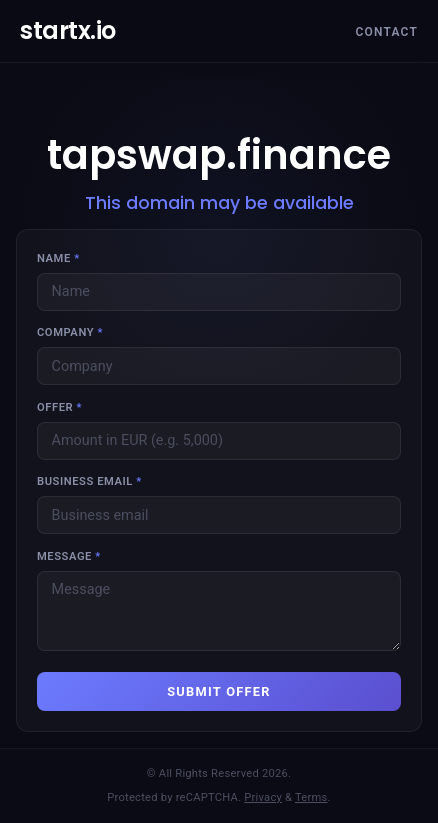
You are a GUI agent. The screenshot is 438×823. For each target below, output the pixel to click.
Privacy (263, 797)
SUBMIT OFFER (219, 691)
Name (58, 258)
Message (69, 556)
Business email (89, 481)
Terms (311, 797)
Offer (59, 407)
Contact (386, 32)
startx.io (68, 30)
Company (70, 332)
